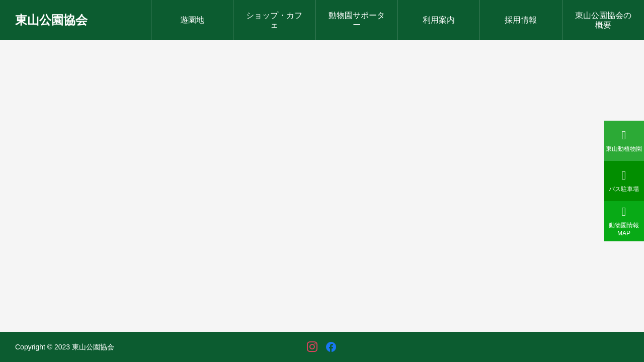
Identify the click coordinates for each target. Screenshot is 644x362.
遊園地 (192, 20)
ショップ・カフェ (274, 20)
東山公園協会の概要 (603, 20)
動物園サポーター (357, 20)
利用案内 (439, 20)
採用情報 (521, 20)
